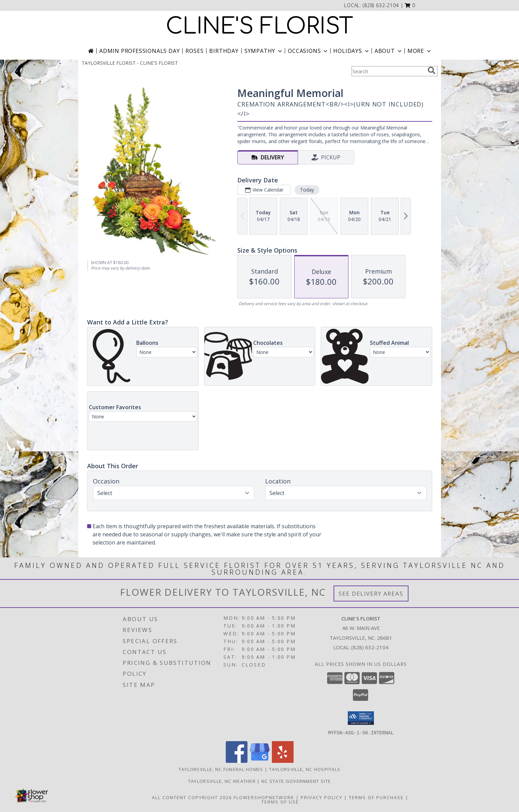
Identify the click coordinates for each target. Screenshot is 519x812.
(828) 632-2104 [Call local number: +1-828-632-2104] (381, 5)
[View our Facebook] (237, 761)
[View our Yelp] (283, 761)
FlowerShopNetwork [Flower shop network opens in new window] (264, 797)
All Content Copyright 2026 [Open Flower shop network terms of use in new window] (192, 797)
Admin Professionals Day (139, 51)
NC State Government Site (296, 781)
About (389, 51)
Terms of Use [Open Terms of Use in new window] (280, 801)
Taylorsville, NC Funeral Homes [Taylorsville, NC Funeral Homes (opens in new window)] (221, 769)
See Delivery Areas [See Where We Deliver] (371, 593)
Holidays (352, 51)
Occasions (308, 51)
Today (307, 190)
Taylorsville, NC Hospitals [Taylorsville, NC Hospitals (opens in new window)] (305, 769)
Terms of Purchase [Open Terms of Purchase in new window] (376, 797)
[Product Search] (388, 71)
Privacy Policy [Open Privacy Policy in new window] (322, 797)
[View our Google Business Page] (260, 761)
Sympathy (264, 51)
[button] (410, 5)
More (420, 51)
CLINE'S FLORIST (259, 26)
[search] (432, 71)
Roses (194, 51)
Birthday (224, 51)
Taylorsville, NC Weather (222, 781)
